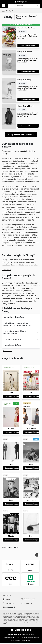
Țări (18, 637)
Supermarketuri (28, 599)
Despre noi (18, 634)
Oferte (6, 599)
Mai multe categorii (9, 607)
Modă (8, 11)
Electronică (8, 603)
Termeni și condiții (9, 637)
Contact (11, 634)
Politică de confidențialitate (30, 637)
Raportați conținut (28, 634)
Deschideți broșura (28, 45)
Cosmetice (26, 603)
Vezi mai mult (7, 270)
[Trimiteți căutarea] (38, 6)
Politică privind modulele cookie (21, 640)
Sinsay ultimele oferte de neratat (21, 135)
